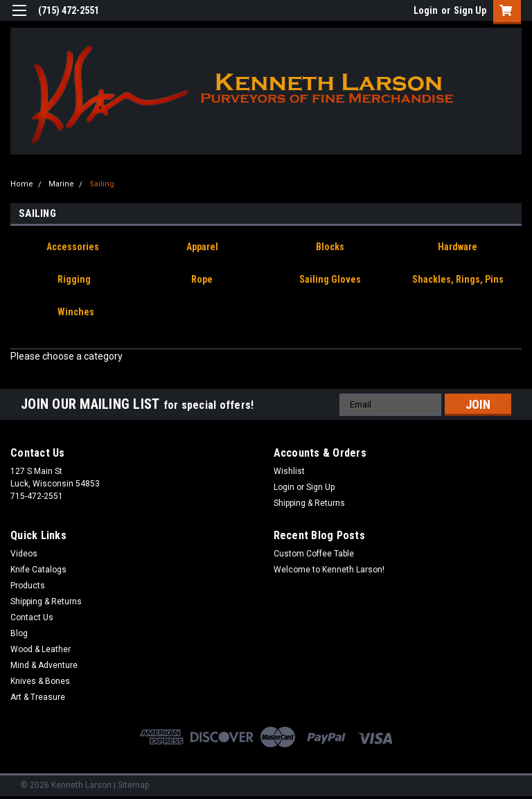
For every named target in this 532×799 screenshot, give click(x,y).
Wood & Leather (41, 649)
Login (426, 10)
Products (28, 586)
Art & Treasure (38, 697)
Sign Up (470, 10)
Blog (19, 633)
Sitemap (133, 785)
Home (22, 184)
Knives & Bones (40, 681)
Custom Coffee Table (314, 554)
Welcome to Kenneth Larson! (329, 570)
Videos (24, 554)
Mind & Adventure (44, 665)
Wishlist (289, 471)
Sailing (102, 184)
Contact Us (32, 617)
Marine (61, 184)
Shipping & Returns (309, 503)
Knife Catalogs (38, 570)
